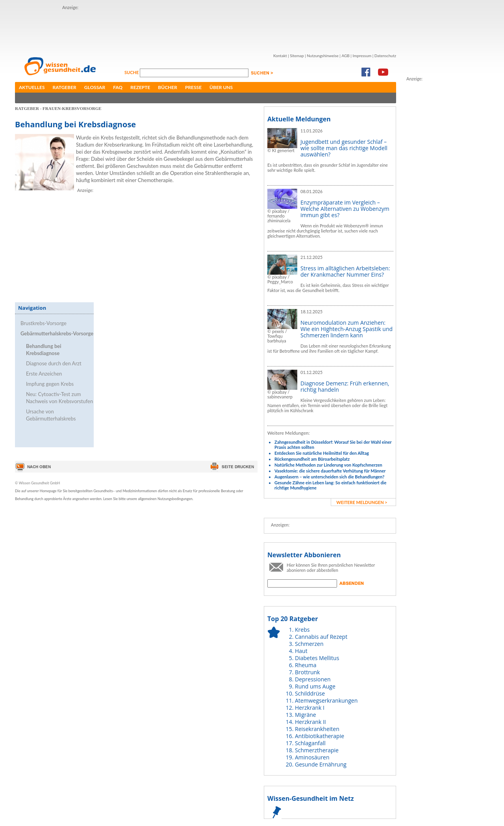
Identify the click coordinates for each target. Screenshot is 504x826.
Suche (132, 72)
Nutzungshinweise (323, 56)
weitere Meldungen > (362, 502)
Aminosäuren (312, 757)
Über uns (221, 87)
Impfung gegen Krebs (50, 384)
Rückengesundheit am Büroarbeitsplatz (312, 459)
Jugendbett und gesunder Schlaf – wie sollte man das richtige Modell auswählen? (344, 148)
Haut (301, 651)
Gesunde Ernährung (321, 764)
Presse (193, 87)
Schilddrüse (310, 693)
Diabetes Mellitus (317, 658)
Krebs (302, 630)
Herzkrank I (310, 708)
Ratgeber (65, 87)
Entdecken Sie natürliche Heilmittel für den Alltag (322, 453)
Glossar (95, 87)
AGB (345, 56)
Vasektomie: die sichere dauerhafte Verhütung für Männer (330, 471)
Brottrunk (307, 672)
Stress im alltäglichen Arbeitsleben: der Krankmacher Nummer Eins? (345, 271)
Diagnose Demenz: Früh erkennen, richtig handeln (345, 386)
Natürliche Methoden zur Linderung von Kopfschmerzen (328, 465)
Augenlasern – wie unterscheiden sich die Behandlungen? (329, 477)
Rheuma (306, 665)
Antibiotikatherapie (320, 736)
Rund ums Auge (315, 686)
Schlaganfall (310, 743)
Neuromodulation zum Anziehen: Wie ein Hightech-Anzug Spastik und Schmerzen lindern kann (346, 329)
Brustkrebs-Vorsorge (44, 323)
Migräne (306, 715)
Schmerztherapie (317, 750)
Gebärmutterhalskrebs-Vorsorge (57, 333)
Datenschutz (385, 56)
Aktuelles (32, 87)
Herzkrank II (310, 722)
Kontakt (280, 56)
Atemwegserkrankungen (326, 700)
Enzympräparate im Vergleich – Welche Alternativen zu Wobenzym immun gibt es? (345, 209)
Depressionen (313, 679)
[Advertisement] (206, 29)
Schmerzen (309, 644)
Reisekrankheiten (317, 729)
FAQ (118, 87)
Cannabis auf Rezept (321, 637)
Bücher (168, 87)
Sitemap (297, 56)
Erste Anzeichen (44, 374)
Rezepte (140, 87)
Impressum (362, 56)
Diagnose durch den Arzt (54, 363)
